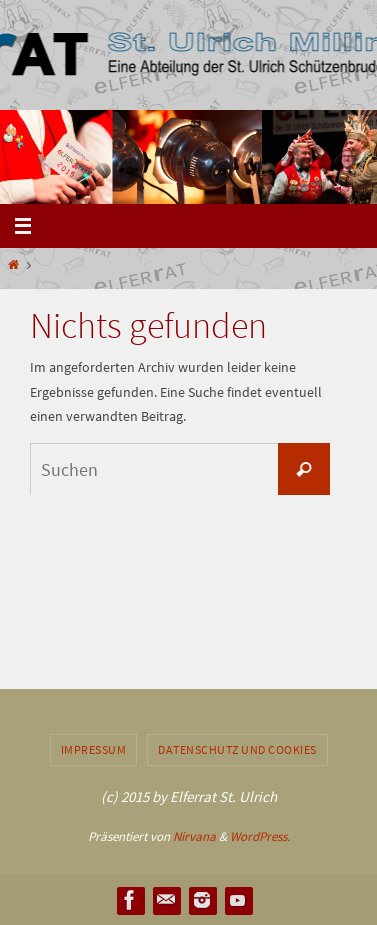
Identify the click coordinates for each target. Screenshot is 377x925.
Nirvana (194, 836)
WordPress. (260, 836)
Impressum (94, 749)
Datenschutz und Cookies (237, 749)
